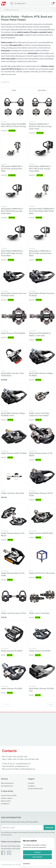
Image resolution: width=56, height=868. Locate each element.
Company (31, 786)
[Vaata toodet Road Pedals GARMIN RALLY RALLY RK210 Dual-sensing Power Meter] (42, 149)
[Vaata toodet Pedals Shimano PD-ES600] (14, 672)
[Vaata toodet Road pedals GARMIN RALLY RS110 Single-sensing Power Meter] (42, 234)
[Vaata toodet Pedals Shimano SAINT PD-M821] (14, 436)
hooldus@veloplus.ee (27, 769)
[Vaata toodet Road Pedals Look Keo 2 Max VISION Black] (14, 356)
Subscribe (49, 828)
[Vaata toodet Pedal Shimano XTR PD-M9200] (14, 316)
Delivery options (7, 798)
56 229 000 (15, 769)
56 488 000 (10, 766)
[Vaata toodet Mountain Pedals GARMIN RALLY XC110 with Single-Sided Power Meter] (42, 192)
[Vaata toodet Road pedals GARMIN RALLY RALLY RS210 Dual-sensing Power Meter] (14, 192)
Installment (5, 804)
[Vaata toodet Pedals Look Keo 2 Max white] (14, 476)
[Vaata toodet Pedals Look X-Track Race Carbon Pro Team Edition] (42, 396)
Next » (51, 705)
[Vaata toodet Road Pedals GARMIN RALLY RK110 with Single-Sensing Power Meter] (14, 234)
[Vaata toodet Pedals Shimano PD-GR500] (14, 634)
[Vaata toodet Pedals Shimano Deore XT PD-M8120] (14, 516)
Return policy (6, 801)
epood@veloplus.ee (23, 764)
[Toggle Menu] (5, 4)
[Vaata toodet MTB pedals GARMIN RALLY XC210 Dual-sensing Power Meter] (14, 149)
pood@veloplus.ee (22, 766)
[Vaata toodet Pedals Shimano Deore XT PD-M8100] (42, 436)
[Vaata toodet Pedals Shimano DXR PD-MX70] (42, 516)
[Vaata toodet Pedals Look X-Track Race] (42, 596)
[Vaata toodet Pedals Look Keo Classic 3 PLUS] (14, 596)
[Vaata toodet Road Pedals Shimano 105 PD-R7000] (42, 476)
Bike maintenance (7, 783)
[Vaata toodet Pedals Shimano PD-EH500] (42, 634)
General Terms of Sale (9, 796)
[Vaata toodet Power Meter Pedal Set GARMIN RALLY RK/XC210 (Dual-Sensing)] (14, 107)
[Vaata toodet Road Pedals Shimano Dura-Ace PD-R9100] (42, 276)
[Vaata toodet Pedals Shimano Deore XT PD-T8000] (14, 556)
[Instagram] (9, 853)
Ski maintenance (7, 786)
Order (14, 90)
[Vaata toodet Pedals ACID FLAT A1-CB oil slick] (42, 556)
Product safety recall (35, 789)
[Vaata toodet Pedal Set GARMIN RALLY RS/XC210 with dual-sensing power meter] (42, 107)
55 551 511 (11, 764)
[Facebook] (3, 853)
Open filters (42, 90)
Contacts (31, 783)
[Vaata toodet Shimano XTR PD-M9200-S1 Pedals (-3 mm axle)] (42, 316)
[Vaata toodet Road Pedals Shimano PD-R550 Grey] (42, 672)
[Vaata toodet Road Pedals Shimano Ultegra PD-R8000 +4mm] (14, 396)
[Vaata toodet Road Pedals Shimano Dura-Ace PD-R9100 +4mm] (14, 276)
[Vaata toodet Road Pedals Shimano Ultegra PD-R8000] (42, 356)
